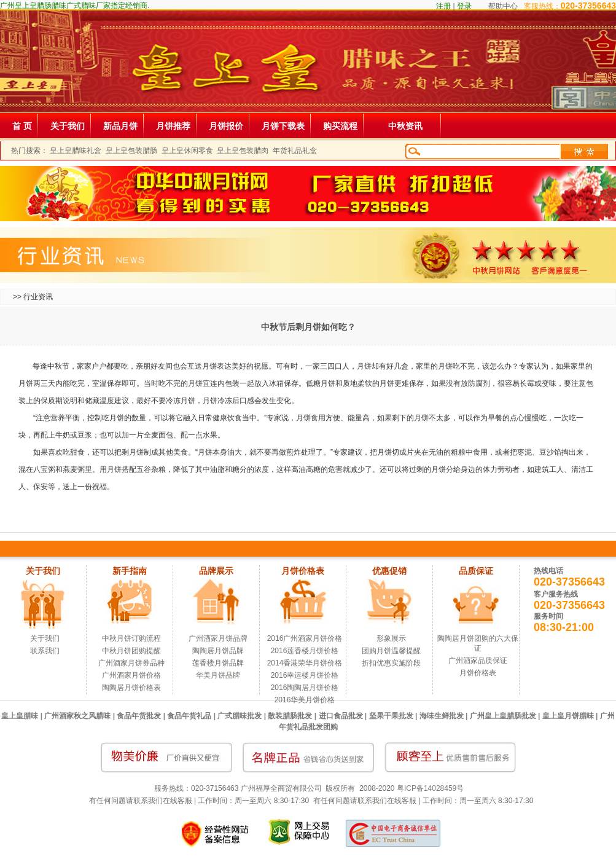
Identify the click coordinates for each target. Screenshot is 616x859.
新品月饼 (120, 126)
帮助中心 (503, 6)
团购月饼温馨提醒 (391, 651)
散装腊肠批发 (290, 716)
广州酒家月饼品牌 (218, 638)
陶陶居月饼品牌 (218, 651)
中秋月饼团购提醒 (131, 651)
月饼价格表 (478, 673)
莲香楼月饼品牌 (218, 663)
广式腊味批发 (240, 716)
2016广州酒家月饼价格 (305, 638)
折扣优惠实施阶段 (391, 663)
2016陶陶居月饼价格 (305, 688)
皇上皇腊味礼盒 (76, 151)
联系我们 (45, 651)
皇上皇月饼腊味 (568, 716)
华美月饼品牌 (218, 675)
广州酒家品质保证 (478, 661)
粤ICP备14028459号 (430, 788)
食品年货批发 (139, 716)
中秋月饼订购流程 (131, 638)
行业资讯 (38, 297)
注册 (443, 6)
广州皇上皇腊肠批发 (503, 716)
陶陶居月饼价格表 (131, 688)
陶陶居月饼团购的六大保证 (478, 643)
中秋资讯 (405, 126)
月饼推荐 (173, 126)
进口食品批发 (341, 716)
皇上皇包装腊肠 (131, 151)
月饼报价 (226, 126)
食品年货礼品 (189, 716)
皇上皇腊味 (20, 716)
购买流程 (340, 126)
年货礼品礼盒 (295, 151)
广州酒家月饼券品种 (131, 663)
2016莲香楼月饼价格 (305, 651)
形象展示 (391, 638)
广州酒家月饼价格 (131, 675)
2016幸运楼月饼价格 (305, 675)
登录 (464, 6)
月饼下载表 (283, 126)
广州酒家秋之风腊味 (77, 716)
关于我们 (68, 126)
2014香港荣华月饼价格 (305, 663)
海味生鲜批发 (442, 716)
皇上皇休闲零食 (187, 151)
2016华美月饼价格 (305, 700)
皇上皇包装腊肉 (243, 151)
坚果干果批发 (391, 716)
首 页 (22, 126)
